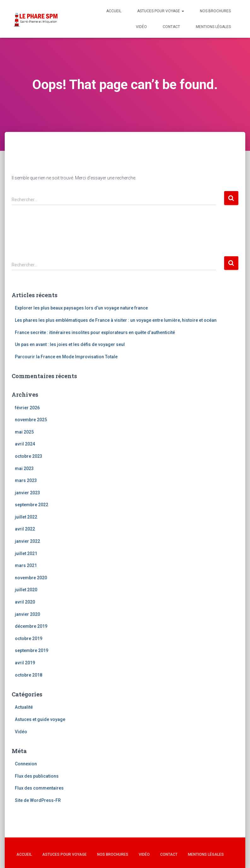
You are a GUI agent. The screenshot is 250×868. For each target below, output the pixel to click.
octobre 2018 (29, 675)
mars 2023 (26, 480)
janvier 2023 (27, 493)
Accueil (114, 11)
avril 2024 (25, 444)
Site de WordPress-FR (38, 800)
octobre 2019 (29, 638)
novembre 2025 (31, 420)
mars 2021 (26, 565)
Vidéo (141, 27)
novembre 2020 (31, 578)
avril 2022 (25, 529)
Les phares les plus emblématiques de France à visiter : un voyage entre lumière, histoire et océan (116, 320)
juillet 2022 (26, 517)
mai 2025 (24, 432)
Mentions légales (213, 27)
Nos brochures (215, 11)
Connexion (26, 764)
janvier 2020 (27, 614)
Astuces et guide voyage (40, 719)
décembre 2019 (31, 626)
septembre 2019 (32, 650)
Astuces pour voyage (161, 11)
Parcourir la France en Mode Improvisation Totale (66, 357)
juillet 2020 (26, 590)
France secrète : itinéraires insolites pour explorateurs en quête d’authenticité (95, 332)
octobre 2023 (29, 456)
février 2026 (27, 408)
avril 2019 (25, 663)
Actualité (24, 707)
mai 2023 (24, 468)
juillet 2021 (26, 553)
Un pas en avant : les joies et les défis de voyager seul (70, 344)
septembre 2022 (32, 505)
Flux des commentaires (39, 788)
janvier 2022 (27, 541)
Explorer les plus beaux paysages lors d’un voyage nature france (81, 308)
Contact (171, 27)
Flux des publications (37, 776)
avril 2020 (25, 602)
